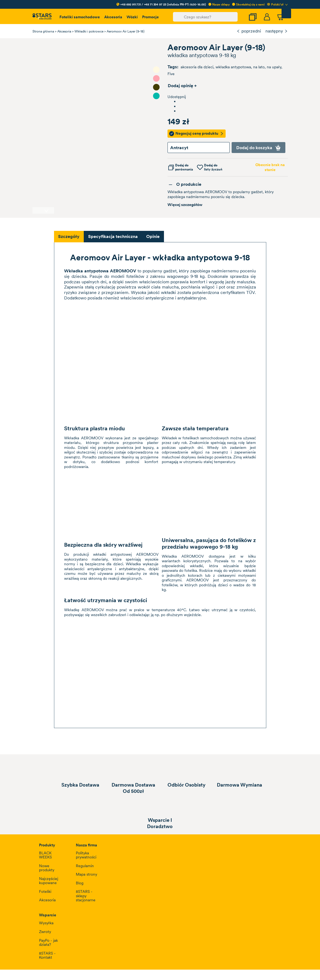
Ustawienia (50, 520)
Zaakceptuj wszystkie (259, 520)
